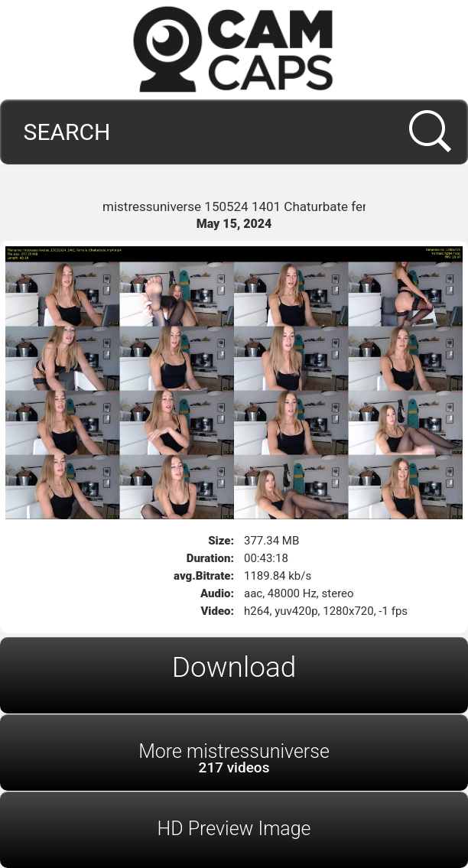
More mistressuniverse (234, 758)
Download (234, 667)
